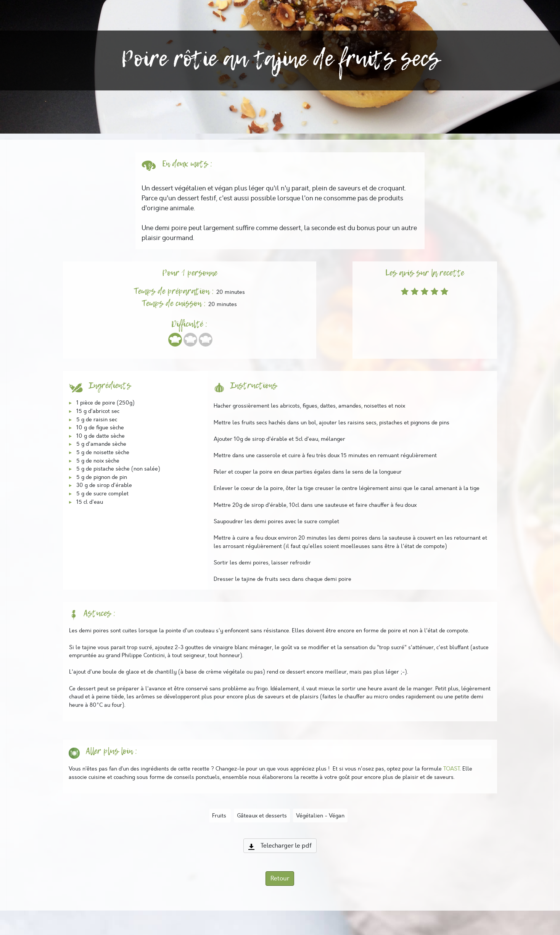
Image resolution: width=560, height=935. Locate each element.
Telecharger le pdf (280, 846)
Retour (280, 879)
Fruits (220, 816)
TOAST (451, 769)
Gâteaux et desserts (262, 816)
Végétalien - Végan (320, 816)
